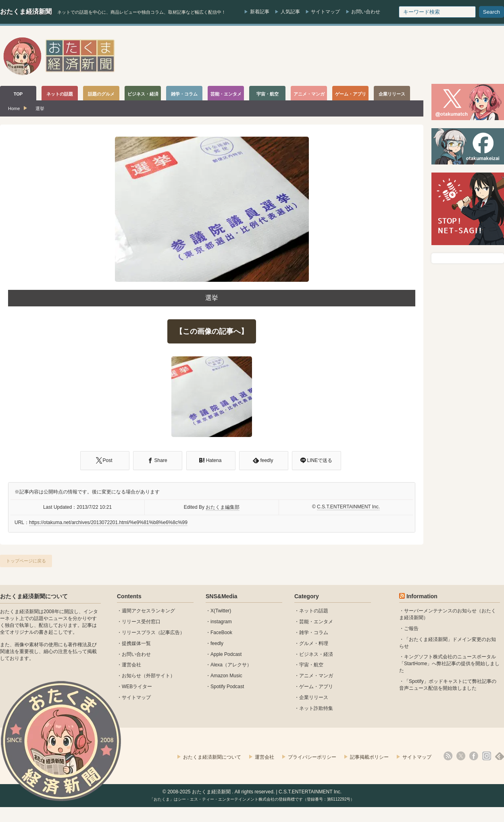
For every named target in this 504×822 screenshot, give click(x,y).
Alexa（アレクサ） (231, 665)
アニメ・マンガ (316, 676)
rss (448, 756)
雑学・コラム (314, 633)
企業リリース (314, 697)
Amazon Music (226, 676)
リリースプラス (139, 633)
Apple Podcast (226, 654)
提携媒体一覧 (136, 643)
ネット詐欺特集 (316, 708)
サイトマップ (325, 12)
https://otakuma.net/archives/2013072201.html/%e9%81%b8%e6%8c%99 (108, 522)
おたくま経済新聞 (26, 11)
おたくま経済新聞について (34, 596)
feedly (217, 643)
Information (422, 596)
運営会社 (131, 665)
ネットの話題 (314, 611)
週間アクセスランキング (148, 611)
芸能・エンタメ (316, 622)
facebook (474, 756)
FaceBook (221, 633)
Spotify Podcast (227, 687)
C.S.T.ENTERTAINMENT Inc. (348, 507)
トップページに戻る (26, 561)
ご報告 (411, 628)
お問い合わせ (366, 12)
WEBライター (137, 687)
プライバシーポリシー (312, 757)
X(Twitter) (221, 611)
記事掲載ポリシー (369, 757)
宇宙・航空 (311, 665)
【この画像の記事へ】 (212, 331)
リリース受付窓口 (141, 622)
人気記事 (290, 12)
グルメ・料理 (314, 643)
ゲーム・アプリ (316, 687)
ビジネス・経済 (316, 654)
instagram (221, 622)
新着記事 (260, 12)
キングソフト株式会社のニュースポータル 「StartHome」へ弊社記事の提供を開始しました (449, 664)
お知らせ (131, 676)
